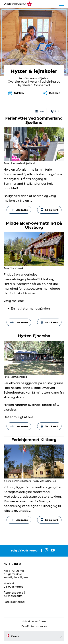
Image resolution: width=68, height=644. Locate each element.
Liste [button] (39, 111)
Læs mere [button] (19, 210)
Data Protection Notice (34, 626)
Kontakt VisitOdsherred (14, 585)
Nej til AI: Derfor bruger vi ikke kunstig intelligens (16, 574)
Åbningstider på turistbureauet (14, 594)
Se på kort (49, 210)
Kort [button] (55, 111)
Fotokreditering (14, 602)
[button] (50, 4)
